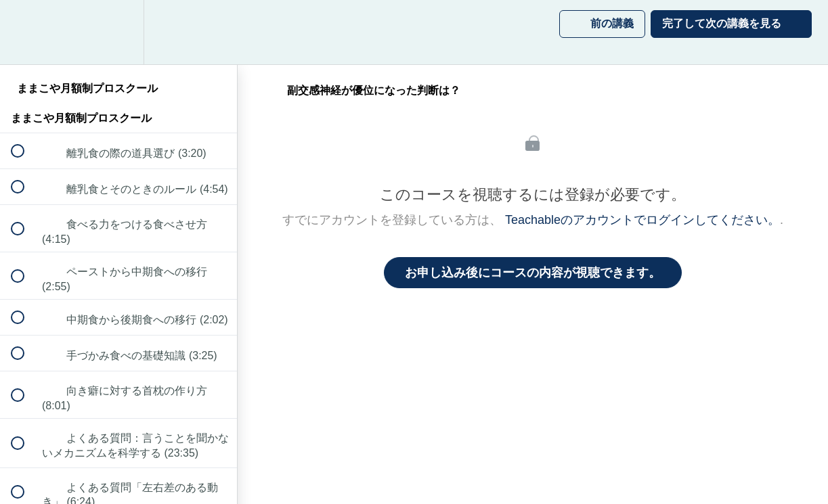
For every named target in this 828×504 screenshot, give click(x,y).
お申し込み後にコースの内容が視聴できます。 (533, 273)
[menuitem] (118, 32)
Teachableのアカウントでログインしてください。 (642, 220)
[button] (25, 32)
